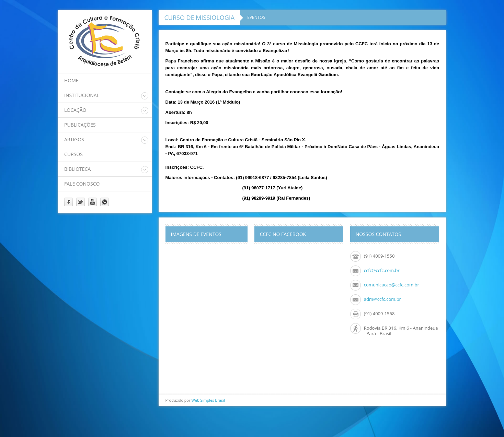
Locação (75, 110)
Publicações (80, 125)
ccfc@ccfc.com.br (382, 270)
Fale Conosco (82, 184)
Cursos (73, 154)
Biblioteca (77, 169)
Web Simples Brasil (208, 400)
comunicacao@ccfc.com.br (392, 285)
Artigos (74, 139)
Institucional (82, 95)
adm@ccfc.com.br (382, 299)
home (71, 80)
